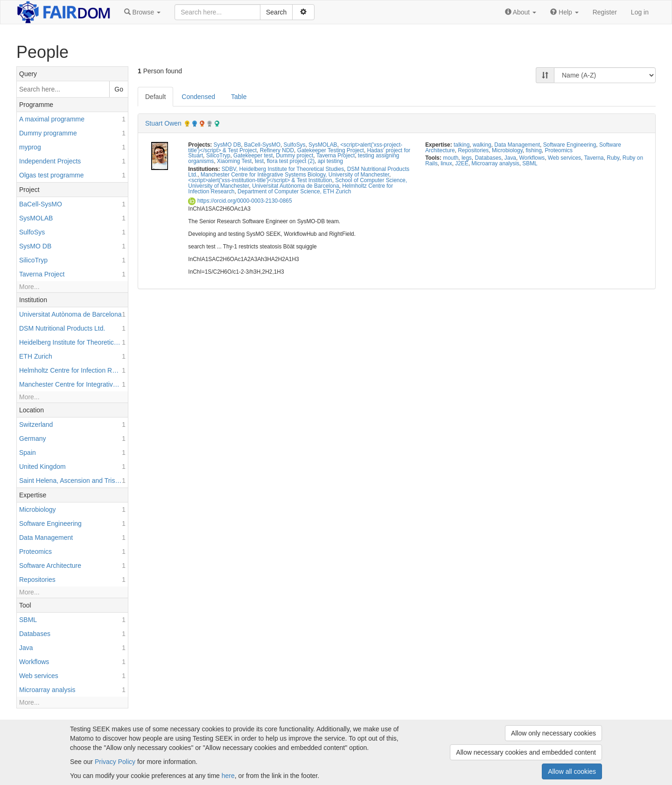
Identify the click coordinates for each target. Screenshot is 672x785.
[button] (142, 12)
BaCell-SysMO (262, 145)
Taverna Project (336, 156)
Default (155, 97)
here (228, 776)
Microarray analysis (495, 163)
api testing (330, 161)
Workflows (532, 158)
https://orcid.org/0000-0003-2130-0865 (240, 201)
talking (462, 145)
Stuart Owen (163, 123)
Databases (488, 158)
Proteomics (558, 150)
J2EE (462, 163)
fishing (533, 150)
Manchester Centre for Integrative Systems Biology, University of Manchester (295, 175)
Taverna (594, 158)
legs (467, 158)
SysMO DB (227, 145)
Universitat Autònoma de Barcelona (295, 186)
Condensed (198, 97)
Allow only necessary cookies (553, 733)
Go (119, 89)
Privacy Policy (115, 762)
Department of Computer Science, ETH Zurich (294, 191)
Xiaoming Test (234, 161)
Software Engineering (570, 145)
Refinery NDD (277, 150)
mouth (451, 158)
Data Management (517, 145)
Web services (564, 158)
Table (239, 97)
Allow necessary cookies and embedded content (526, 752)
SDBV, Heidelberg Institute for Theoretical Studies (283, 169)
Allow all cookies (572, 771)
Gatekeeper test (253, 156)
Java (510, 158)
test (259, 161)
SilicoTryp (218, 156)
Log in (640, 12)
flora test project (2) (291, 161)
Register (605, 12)
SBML (530, 163)
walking (482, 145)
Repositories (473, 150)
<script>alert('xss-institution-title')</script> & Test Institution (260, 180)
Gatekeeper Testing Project (331, 150)
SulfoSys (295, 145)
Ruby (613, 158)
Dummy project (294, 156)
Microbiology (507, 150)
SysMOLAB (323, 145)
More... (29, 287)
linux (446, 163)
